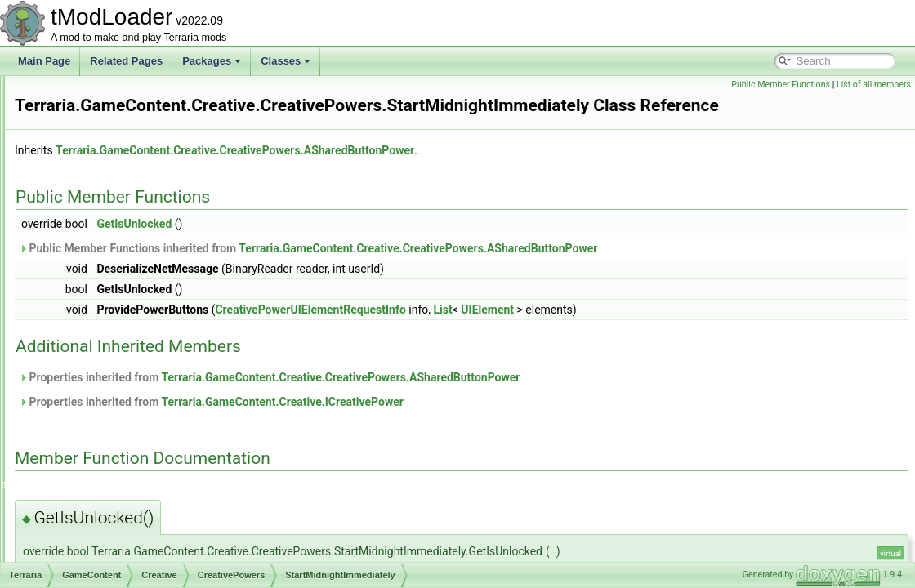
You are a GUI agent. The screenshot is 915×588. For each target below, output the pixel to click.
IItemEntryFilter (126, 524)
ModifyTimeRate (142, 255)
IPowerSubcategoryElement (154, 542)
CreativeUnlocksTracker (145, 470)
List (647, 332)
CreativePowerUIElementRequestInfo (174, 434)
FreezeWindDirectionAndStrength (179, 201)
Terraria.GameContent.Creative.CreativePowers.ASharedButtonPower (439, 173)
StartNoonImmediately (155, 363)
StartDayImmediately (152, 309)
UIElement (692, 332)
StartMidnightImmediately (161, 327)
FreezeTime (132, 183)
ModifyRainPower (145, 237)
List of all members (874, 85)
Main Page (44, 61)
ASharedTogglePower (154, 111)
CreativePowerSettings (143, 399)
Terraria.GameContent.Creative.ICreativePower (486, 425)
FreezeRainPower (145, 165)
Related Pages (126, 61)
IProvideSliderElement (142, 560)
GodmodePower (142, 219)
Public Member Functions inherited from (512, 271)
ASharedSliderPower (152, 93)
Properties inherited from (473, 400)
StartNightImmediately (154, 345)
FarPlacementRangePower (165, 147)
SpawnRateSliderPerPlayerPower (179, 291)
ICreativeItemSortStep (141, 488)
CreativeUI (116, 452)
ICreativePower (127, 506)
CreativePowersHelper (142, 416)
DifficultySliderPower (151, 129)
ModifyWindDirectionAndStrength (179, 273)
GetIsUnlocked (338, 247)
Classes (286, 61)
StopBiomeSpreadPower (160, 381)
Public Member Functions (781, 85)
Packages (212, 61)
